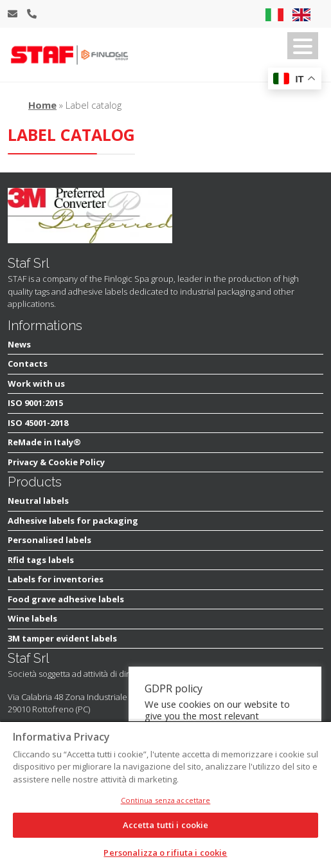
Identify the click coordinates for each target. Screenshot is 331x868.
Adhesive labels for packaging (73, 521)
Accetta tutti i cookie (166, 825)
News (19, 344)
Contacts (28, 364)
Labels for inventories (56, 579)
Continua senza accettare (166, 800)
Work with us (36, 383)
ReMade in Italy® (44, 442)
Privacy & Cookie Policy (56, 462)
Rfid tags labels (41, 560)
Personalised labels (49, 540)
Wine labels (32, 618)
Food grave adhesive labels (66, 599)
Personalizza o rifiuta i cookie (165, 853)
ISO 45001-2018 (38, 423)
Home (42, 105)
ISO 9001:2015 (35, 403)
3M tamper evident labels (62, 638)
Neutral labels (38, 501)
